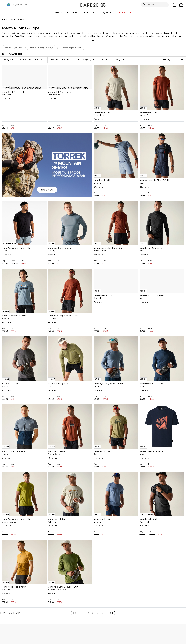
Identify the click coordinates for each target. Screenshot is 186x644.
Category (10, 58)
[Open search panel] (155, 5)
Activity (67, 58)
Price (103, 58)
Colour (26, 58)
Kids (95, 12)
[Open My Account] (174, 5)
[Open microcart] (181, 5)
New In (58, 12)
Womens (72, 12)
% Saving (118, 58)
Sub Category (86, 58)
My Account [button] (73, 628)
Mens (85, 12)
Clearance (125, 12)
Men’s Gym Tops (14, 47)
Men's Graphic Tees (71, 47)
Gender (41, 58)
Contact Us (123, 628)
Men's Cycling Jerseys (41, 47)
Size (54, 58)
